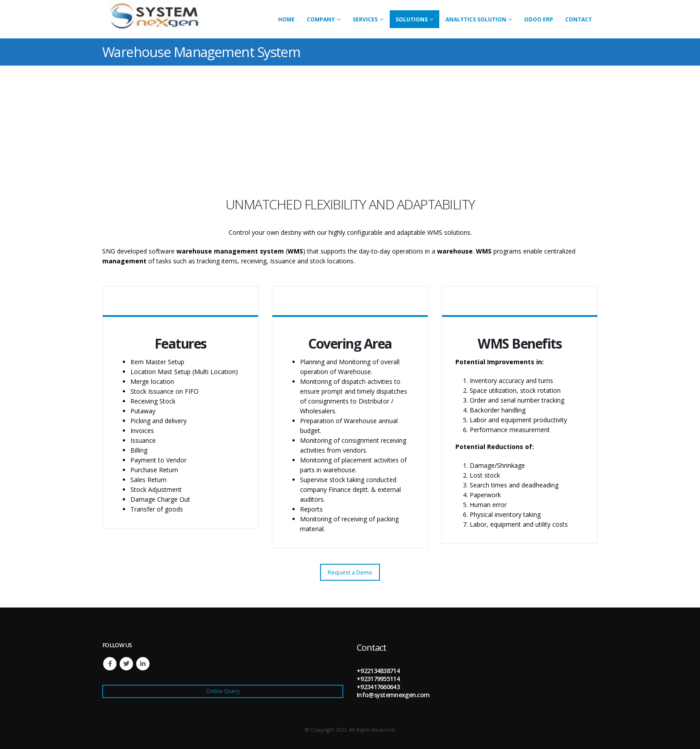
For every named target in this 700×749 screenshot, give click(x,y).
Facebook (110, 664)
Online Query (223, 691)
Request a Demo (350, 572)
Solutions (412, 19)
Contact (579, 19)
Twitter (126, 664)
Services (365, 19)
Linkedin (143, 664)
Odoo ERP (539, 19)
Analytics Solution (476, 19)
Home (286, 19)
